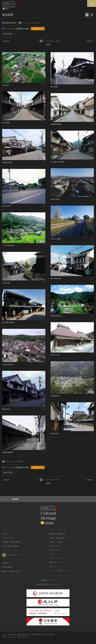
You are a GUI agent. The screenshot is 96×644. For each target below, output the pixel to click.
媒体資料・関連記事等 (58, 534)
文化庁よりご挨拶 (56, 542)
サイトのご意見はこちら (58, 570)
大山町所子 (6, 85)
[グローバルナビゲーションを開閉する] (92, 3)
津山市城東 (6, 123)
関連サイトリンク (56, 562)
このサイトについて (57, 558)
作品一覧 (5, 534)
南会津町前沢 (55, 396)
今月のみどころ (55, 546)
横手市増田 (54, 87)
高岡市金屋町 (55, 199)
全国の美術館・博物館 (10, 546)
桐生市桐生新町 (56, 278)
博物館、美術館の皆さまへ (59, 538)
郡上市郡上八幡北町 (57, 162)
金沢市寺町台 (7, 206)
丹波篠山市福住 (7, 162)
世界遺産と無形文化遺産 (11, 542)
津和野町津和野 (56, 124)
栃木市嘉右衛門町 (8, 322)
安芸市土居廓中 (56, 239)
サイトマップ (54, 566)
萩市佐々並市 (55, 355)
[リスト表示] (92, 15)
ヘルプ (52, 554)
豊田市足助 (6, 409)
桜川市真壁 (54, 433)
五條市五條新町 (7, 452)
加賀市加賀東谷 (56, 316)
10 (58, 41)
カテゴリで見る (8, 538)
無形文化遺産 (7, 567)
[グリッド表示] (87, 15)
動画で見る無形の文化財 (11, 571)
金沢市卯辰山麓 (7, 364)
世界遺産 (5, 563)
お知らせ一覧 (54, 550)
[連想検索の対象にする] (43, 85)
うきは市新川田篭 (8, 245)
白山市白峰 (6, 283)
